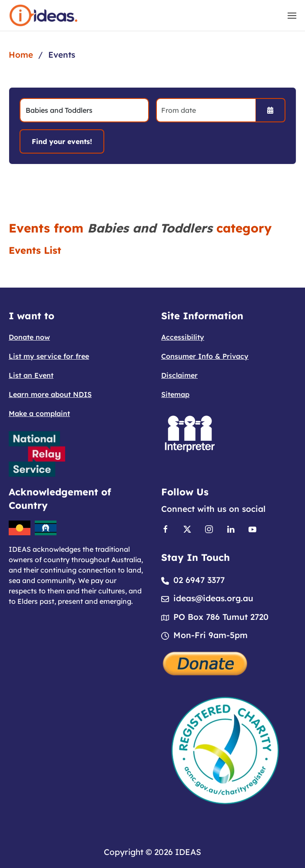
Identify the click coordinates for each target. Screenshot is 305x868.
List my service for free (49, 356)
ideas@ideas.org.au (213, 599)
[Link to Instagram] (209, 529)
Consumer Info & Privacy (205, 356)
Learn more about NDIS (50, 394)
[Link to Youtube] (252, 529)
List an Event (31, 375)
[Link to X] (187, 529)
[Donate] (206, 663)
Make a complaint (39, 413)
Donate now (29, 337)
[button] (292, 15)
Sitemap (175, 394)
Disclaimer (179, 375)
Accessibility (183, 337)
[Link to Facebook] (166, 529)
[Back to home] (43, 15)
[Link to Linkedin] (231, 529)
